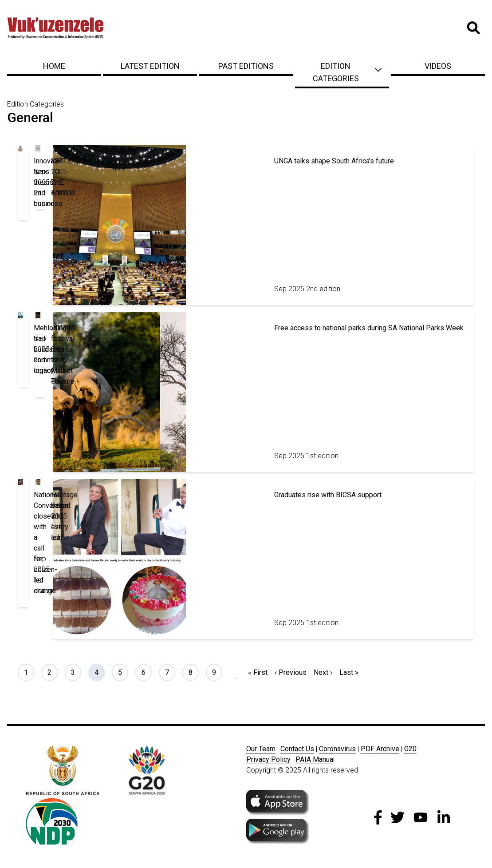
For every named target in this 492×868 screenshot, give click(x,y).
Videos (438, 66)
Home (54, 66)
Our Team (261, 749)
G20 (410, 749)
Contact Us (297, 749)
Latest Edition (150, 66)
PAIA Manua (314, 759)
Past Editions (246, 66)
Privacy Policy (268, 759)
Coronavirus (337, 749)
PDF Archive (380, 749)
